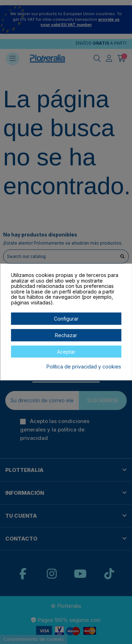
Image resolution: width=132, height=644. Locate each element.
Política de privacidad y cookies (84, 367)
